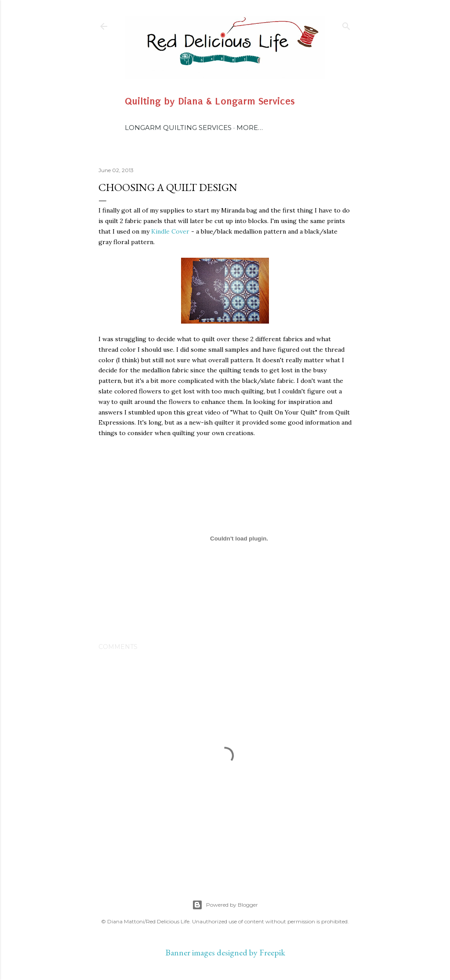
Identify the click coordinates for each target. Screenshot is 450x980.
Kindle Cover (170, 231)
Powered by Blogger (225, 905)
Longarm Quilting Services (178, 128)
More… (250, 128)
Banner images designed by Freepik (225, 952)
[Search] (346, 24)
